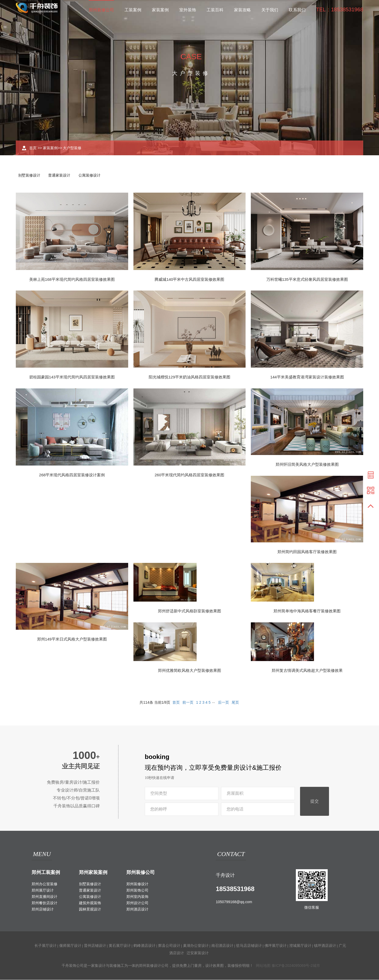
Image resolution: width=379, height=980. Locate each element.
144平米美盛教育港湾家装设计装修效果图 (307, 377)
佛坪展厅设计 (276, 946)
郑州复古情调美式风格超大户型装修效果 (307, 671)
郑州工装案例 (46, 873)
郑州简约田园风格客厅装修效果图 (307, 552)
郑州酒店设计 (137, 909)
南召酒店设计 (222, 946)
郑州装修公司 (101, 10)
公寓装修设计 (92, 176)
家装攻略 (242, 10)
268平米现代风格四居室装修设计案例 (72, 475)
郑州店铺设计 (43, 909)
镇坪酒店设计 (325, 946)
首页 (33, 148)
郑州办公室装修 (44, 884)
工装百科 (215, 10)
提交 (315, 802)
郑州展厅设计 (43, 891)
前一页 (188, 703)
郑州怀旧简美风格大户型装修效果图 (307, 465)
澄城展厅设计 (300, 946)
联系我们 (297, 10)
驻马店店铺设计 (249, 946)
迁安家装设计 (198, 953)
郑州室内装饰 (137, 897)
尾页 (235, 703)
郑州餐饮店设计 (44, 903)
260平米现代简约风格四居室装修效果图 (189, 475)
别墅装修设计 (29, 176)
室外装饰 (188, 10)
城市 (316, 966)
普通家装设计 (61, 176)
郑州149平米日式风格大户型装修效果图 (72, 640)
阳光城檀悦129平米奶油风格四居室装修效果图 (189, 377)
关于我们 (270, 10)
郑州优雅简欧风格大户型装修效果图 (189, 671)
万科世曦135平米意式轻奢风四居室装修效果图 (307, 280)
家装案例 (160, 10)
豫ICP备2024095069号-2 (292, 966)
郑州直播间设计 (44, 897)
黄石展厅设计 (120, 946)
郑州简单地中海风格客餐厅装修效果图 (307, 611)
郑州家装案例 (93, 873)
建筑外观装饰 (90, 903)
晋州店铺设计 (95, 946)
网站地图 (263, 966)
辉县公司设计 (169, 946)
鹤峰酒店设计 (144, 946)
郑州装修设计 (137, 884)
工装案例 (133, 10)
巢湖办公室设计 (196, 946)
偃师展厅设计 (70, 946)
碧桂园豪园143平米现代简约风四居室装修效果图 (72, 377)
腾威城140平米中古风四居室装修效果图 (189, 280)
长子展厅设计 (46, 946)
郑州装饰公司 (137, 891)
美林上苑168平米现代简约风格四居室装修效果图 (72, 280)
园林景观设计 (90, 909)
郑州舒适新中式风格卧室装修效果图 (189, 611)
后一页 (223, 703)
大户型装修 (72, 148)
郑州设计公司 (137, 903)
